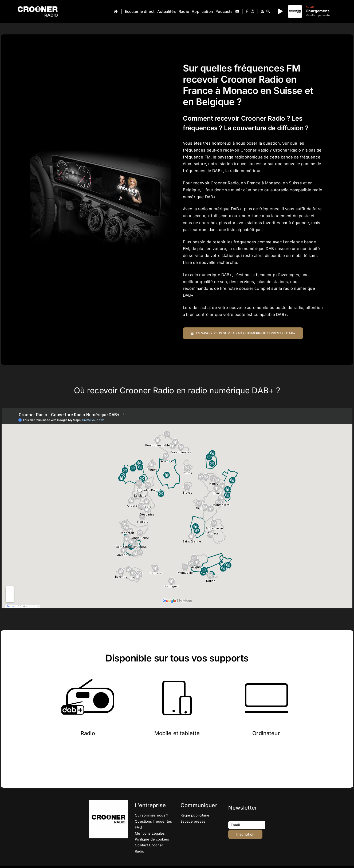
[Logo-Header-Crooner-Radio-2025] (38, 8)
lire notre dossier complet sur (249, 288)
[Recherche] (268, 11)
